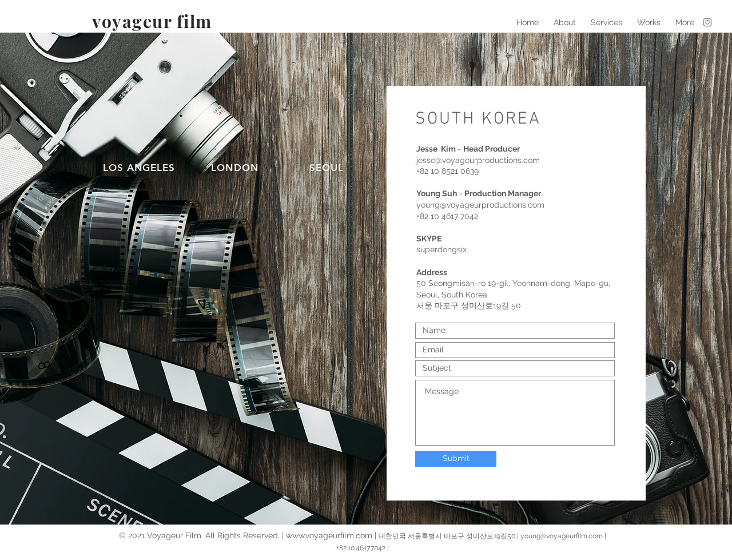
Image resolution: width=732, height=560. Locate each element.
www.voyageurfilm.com (329, 535)
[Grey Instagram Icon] (707, 22)
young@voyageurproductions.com (480, 205)
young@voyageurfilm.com (562, 536)
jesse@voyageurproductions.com (478, 160)
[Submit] (456, 459)
